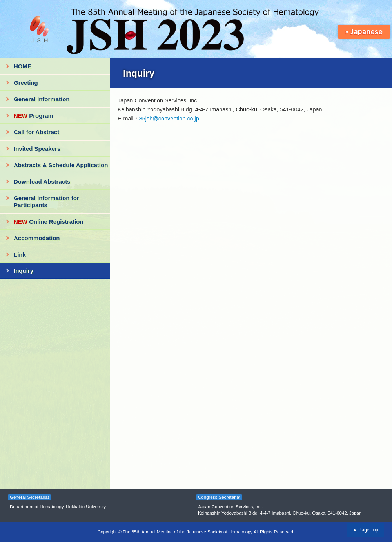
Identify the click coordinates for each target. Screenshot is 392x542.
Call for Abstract (36, 132)
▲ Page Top (365, 530)
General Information (42, 99)
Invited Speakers (37, 149)
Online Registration (49, 222)
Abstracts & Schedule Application (61, 165)
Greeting (26, 83)
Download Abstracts (42, 182)
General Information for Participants (46, 202)
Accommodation (37, 238)
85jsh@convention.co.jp (169, 119)
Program (34, 116)
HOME (23, 66)
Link (20, 255)
